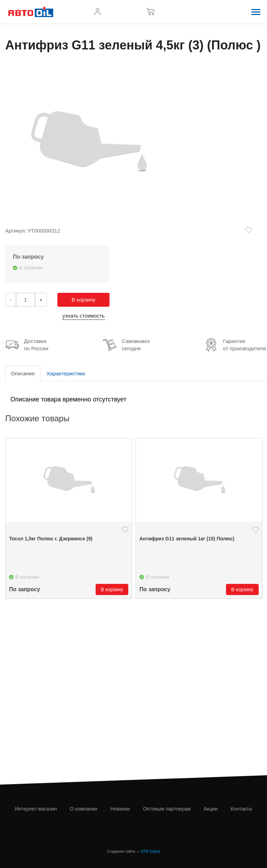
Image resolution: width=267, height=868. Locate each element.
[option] (69, 518)
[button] (256, 11)
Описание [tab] (23, 373)
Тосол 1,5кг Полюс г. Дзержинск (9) (51, 539)
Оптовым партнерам (167, 809)
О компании (84, 809)
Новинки (120, 809)
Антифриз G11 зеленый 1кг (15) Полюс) (187, 539)
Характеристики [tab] (66, 373)
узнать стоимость (84, 316)
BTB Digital (151, 851)
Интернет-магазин (36, 809)
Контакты (241, 809)
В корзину (83, 300)
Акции (211, 809)
